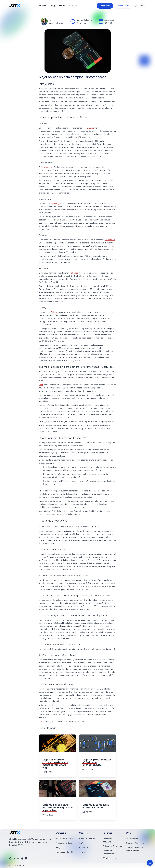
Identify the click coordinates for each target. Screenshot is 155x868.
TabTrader (75, 273)
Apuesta (42, 6)
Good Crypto (57, 203)
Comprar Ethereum (135, 843)
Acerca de (74, 6)
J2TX (41, 721)
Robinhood (110, 240)
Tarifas (82, 852)
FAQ (81, 843)
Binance (90, 128)
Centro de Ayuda (87, 839)
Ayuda (62, 6)
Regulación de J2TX (65, 852)
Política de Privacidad (113, 846)
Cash (41, 385)
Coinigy (54, 312)
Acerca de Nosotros (65, 839)
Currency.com (47, 167)
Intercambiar (132, 839)
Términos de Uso (110, 858)
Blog (53, 6)
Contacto (84, 847)
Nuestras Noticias (64, 843)
